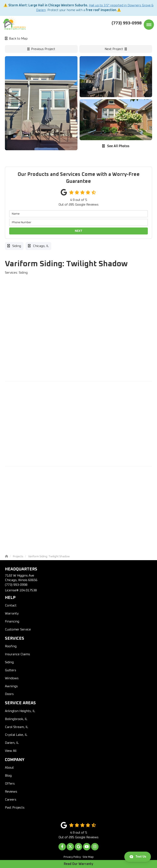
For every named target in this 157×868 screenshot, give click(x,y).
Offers (10, 784)
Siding (9, 662)
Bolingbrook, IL (16, 719)
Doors (9, 694)
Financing (12, 621)
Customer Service (18, 629)
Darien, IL (12, 743)
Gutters (11, 670)
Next (79, 231)
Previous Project (41, 49)
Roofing (11, 646)
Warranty (12, 613)
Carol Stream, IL (17, 727)
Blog (8, 776)
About (9, 768)
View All (11, 751)
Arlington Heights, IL (20, 711)
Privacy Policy (72, 857)
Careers (11, 800)
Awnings (11, 686)
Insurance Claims (17, 654)
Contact (11, 605)
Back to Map (16, 38)
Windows (12, 678)
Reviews (11, 792)
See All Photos (116, 146)
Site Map (88, 857)
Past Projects (15, 808)
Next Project (116, 49)
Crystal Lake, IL (16, 735)
